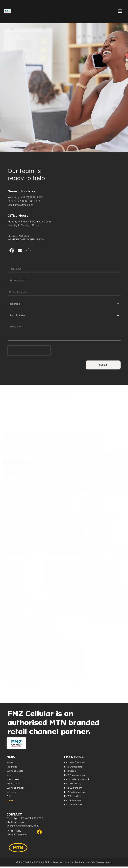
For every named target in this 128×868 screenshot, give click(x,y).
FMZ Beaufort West (75, 764)
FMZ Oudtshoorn (73, 789)
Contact (11, 802)
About (10, 777)
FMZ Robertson (72, 802)
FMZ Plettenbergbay (75, 793)
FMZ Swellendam (73, 806)
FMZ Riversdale (73, 798)
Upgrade (11, 793)
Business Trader (15, 789)
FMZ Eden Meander (75, 777)
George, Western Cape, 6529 (23, 827)
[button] (120, 11)
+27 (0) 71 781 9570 (31, 820)
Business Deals (15, 772)
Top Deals (12, 768)
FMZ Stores (13, 781)
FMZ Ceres (70, 772)
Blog (9, 798)
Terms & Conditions (17, 836)
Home (10, 764)
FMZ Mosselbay (73, 785)
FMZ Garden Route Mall (77, 781)
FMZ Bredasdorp (73, 768)
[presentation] (46, 352)
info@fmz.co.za (15, 823)
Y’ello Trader (13, 785)
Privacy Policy (14, 832)
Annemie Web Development (95, 864)
